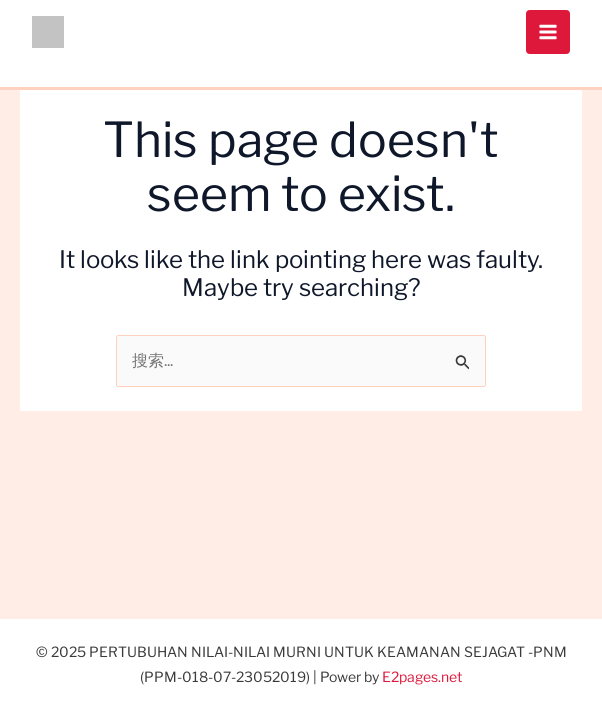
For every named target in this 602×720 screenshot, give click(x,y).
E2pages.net (422, 676)
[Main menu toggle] (548, 32)
